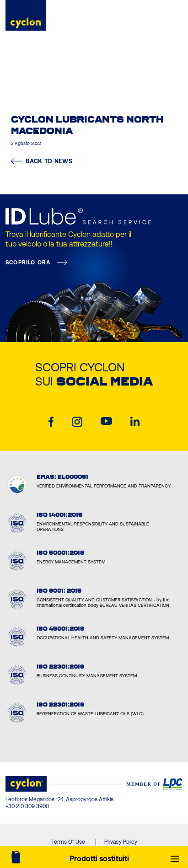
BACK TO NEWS (42, 161)
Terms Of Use (68, 842)
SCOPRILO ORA (28, 263)
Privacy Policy (121, 842)
